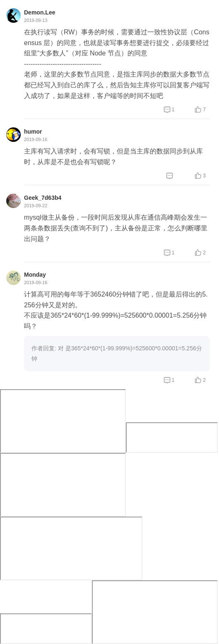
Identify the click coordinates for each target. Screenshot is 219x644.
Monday (35, 275)
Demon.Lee (40, 12)
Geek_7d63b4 (43, 198)
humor (33, 132)
